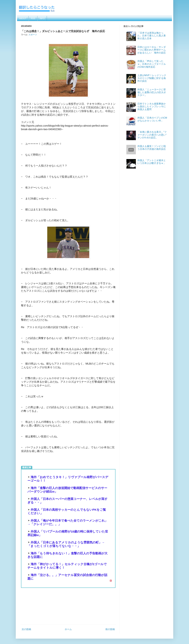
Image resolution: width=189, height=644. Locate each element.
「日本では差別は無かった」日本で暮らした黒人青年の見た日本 (152, 36)
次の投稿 (26, 629)
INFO (42, 18)
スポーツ (33, 35)
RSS (33, 18)
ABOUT (23, 18)
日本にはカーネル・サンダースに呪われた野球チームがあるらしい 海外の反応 (152, 50)
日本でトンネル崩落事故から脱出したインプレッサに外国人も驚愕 (152, 107)
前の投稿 (110, 629)
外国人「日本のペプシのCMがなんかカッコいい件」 (152, 119)
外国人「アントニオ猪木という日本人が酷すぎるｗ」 (152, 162)
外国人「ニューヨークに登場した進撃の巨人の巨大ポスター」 (152, 92)
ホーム (68, 629)
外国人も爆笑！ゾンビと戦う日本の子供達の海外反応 (152, 148)
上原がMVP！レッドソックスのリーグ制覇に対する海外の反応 (152, 78)
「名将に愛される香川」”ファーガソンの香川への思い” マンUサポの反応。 (153, 135)
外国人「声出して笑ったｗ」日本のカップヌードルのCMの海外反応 (152, 64)
